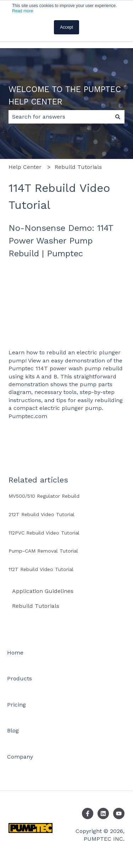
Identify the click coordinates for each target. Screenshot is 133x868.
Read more (23, 11)
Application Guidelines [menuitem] (43, 591)
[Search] (118, 117)
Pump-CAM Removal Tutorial (43, 551)
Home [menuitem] (15, 653)
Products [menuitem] (20, 678)
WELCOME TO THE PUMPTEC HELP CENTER (65, 96)
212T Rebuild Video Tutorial (41, 514)
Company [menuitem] (20, 757)
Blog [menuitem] (13, 730)
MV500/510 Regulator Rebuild (44, 496)
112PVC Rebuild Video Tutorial (44, 533)
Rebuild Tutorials (78, 167)
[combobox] (60, 117)
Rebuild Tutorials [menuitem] (36, 606)
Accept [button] (66, 27)
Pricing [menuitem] (16, 705)
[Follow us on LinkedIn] (103, 813)
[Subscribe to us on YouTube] (119, 813)
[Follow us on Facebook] (88, 813)
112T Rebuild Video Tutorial (41, 569)
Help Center (25, 167)
